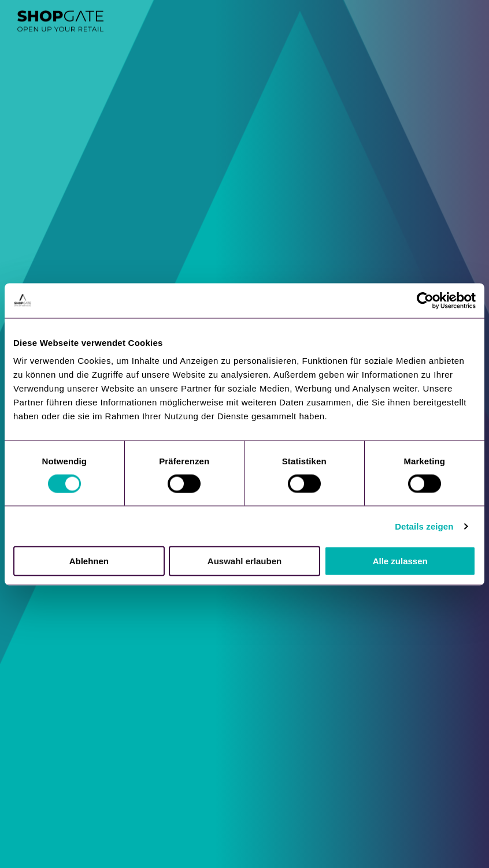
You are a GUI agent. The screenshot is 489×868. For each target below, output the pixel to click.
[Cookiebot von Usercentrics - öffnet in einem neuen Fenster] (425, 300)
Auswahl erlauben (244, 561)
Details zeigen (424, 526)
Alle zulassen (400, 561)
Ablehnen (89, 561)
